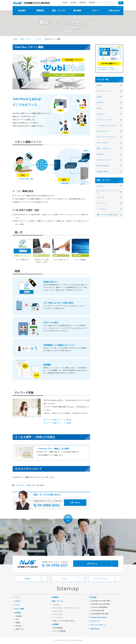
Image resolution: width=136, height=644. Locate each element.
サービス (38, 39)
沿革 (17, 619)
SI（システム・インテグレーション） (108, 192)
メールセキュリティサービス (107, 125)
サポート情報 (19, 609)
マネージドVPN (102, 143)
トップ (17, 597)
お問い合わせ (114, 11)
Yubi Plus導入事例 (98, 610)
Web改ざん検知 (102, 171)
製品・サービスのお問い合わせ (107, 215)
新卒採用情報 (58, 628)
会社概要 (19, 616)
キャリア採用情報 (60, 631)
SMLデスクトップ (103, 131)
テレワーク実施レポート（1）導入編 (58, 420)
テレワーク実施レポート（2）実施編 (58, 423)
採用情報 (56, 624)
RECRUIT (92, 3)
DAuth (99, 108)
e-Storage (100, 154)
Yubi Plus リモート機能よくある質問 (54, 449)
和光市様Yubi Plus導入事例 (101, 601)
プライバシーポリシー (98, 625)
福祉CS (99, 85)
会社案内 (22, 11)
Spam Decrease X (103, 166)
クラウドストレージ (104, 91)
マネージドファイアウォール (107, 137)
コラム (17, 605)
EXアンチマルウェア (104, 160)
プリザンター (101, 114)
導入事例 (77, 11)
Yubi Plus (100, 102)
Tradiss (99, 97)
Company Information (98, 617)
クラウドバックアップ (104, 120)
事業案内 (40, 11)
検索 (121, 3)
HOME (65, 3)
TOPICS (17, 601)
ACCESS (73, 3)
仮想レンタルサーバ (104, 148)
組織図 (18, 623)
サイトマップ (95, 621)
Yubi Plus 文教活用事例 (99, 607)
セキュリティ (101, 197)
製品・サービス (59, 11)
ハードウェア (101, 209)
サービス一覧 (102, 79)
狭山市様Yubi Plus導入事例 (101, 604)
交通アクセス (20, 629)
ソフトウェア (101, 203)
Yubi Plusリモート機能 (23, 485)
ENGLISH (83, 3)
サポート (96, 11)
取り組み (19, 626)
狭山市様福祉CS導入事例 (100, 614)
